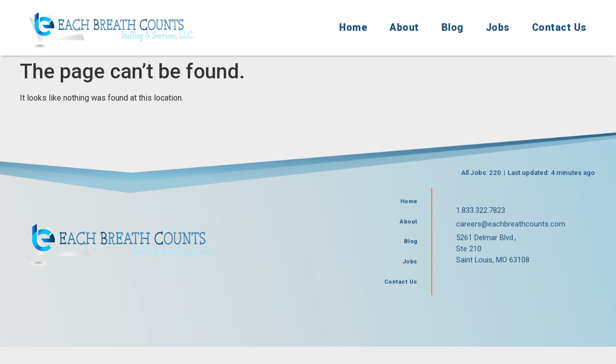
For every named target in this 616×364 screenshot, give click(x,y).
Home (353, 28)
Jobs (498, 28)
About (404, 28)
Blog (453, 28)
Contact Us (559, 28)
